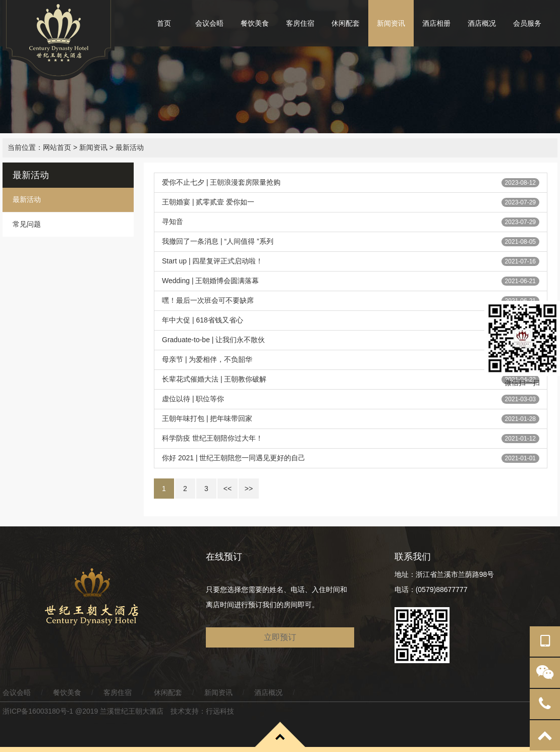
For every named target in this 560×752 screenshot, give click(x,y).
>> (249, 489)
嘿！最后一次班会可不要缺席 (208, 300)
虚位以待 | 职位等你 (193, 399)
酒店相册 (436, 23)
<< (228, 489)
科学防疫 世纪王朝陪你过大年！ (212, 438)
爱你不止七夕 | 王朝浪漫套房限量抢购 (221, 182)
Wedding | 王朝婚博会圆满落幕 (210, 281)
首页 (164, 23)
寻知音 (173, 222)
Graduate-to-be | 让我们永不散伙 (213, 340)
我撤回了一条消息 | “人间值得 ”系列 (218, 241)
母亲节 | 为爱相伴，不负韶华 (207, 359)
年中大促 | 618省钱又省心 (203, 320)
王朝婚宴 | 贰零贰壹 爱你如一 (208, 202)
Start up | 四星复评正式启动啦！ (212, 261)
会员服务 (527, 23)
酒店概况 (482, 23)
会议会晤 (209, 23)
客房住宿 (300, 23)
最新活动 (130, 147)
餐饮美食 (255, 23)
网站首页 (57, 147)
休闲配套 (346, 23)
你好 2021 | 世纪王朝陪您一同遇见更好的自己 (234, 458)
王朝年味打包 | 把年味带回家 (207, 418)
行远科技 (220, 711)
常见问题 (27, 224)
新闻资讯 (391, 23)
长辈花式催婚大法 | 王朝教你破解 (214, 379)
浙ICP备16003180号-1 (38, 711)
